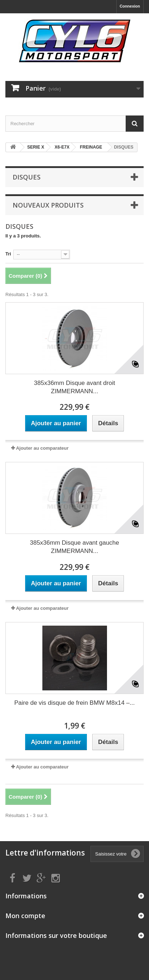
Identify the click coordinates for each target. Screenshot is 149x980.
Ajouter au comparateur (42, 448)
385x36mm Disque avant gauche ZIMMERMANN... (74, 547)
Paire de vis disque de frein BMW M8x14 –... (74, 703)
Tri (8, 254)
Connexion (130, 6)
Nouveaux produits (48, 205)
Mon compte (25, 916)
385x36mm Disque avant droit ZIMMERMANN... (75, 387)
